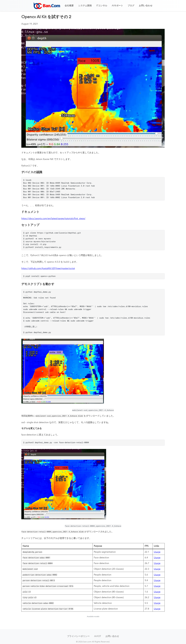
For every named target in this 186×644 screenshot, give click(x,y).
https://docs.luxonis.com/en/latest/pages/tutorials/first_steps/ (53, 217)
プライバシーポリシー (78, 632)
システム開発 (85, 6)
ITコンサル (102, 6)
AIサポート (117, 6)
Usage (157, 548)
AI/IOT (98, 632)
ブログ (131, 6)
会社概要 (69, 6)
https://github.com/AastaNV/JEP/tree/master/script (48, 266)
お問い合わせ (146, 6)
